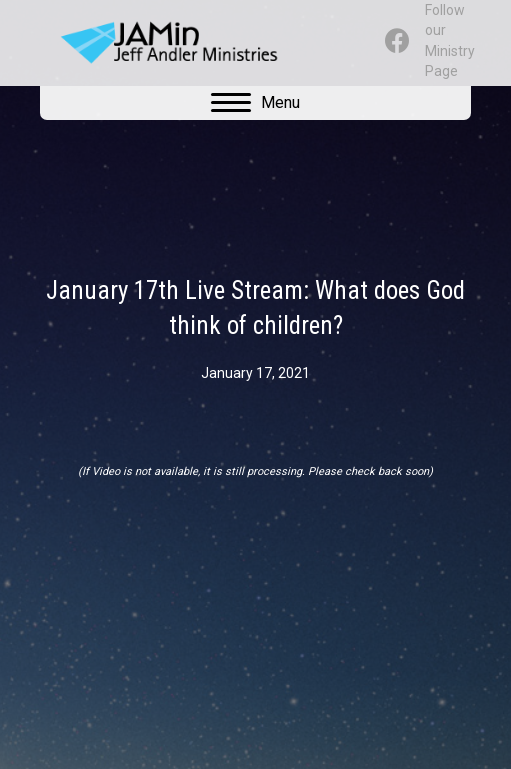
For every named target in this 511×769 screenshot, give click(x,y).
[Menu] (255, 103)
